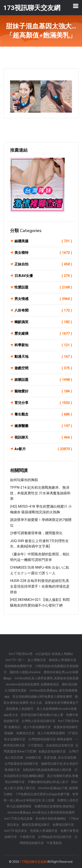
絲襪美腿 (43, 241)
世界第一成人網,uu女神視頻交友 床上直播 (41, 797)
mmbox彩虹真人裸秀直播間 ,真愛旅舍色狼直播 (46, 678)
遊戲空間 (43, 368)
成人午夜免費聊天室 (37, 727)
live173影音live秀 (21, 654)
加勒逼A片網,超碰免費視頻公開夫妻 (47, 770)
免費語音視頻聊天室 (52, 751)
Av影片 (43, 449)
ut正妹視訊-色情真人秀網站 (54, 654)
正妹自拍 (43, 264)
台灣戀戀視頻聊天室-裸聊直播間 (51, 739)
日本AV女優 (43, 276)
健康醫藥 (43, 426)
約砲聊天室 (34, 758)
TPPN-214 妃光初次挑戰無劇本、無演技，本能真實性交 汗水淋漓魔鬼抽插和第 (40, 493)
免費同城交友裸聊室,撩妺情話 (55, 806)
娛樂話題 (43, 380)
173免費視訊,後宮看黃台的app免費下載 (43, 794)
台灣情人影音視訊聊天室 (39, 721)
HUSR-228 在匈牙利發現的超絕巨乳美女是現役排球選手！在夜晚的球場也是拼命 (40, 586)
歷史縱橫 (43, 334)
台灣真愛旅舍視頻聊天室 (22, 764)
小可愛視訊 (36, 745)
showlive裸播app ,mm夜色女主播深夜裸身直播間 (41, 812)
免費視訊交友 (26, 733)
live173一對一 (16, 660)
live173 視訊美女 (16, 831)
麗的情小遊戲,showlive (25, 672)
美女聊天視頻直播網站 (51, 819)
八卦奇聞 (43, 310)
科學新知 (43, 345)
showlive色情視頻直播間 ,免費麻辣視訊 (33, 684)
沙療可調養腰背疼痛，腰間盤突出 (36, 533)
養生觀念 (43, 414)
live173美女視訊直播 (19, 819)
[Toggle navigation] (76, 6)
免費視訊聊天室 (63, 825)
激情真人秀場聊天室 (63, 660)
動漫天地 (43, 357)
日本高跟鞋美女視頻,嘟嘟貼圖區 (41, 773)
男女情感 (43, 299)
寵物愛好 (43, 391)
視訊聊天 (43, 437)
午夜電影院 (54, 843)
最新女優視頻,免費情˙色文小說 (41, 700)
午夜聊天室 (28, 837)
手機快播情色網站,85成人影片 (48, 782)
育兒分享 (43, 403)
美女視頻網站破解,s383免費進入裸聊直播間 (43, 697)
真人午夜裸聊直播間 (51, 733)
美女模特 (43, 253)
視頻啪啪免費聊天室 (19, 666)
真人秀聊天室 (37, 660)
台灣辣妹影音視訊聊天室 (55, 837)
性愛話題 (43, 287)
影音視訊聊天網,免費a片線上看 (42, 715)
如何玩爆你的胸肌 (24, 480)
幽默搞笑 (43, 322)
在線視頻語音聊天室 (60, 745)
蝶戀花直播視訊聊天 (36, 825)
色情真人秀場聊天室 (44, 831)
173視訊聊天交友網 (33, 862)
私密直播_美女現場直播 (60, 758)
